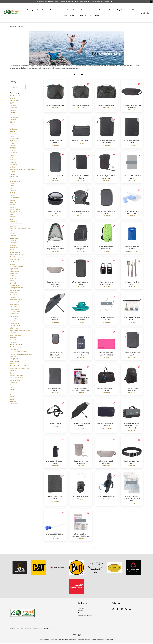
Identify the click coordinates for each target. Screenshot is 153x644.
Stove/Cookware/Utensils (18, 255)
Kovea (12, 386)
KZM (12, 158)
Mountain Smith (15, 182)
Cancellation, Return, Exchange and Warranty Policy (99, 640)
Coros (12, 116)
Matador (13, 180)
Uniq (11, 220)
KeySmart (13, 161)
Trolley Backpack (15, 260)
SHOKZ (12, 194)
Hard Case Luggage (16, 345)
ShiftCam (13, 203)
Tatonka (12, 206)
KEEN (12, 187)
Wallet (12, 277)
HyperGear (13, 153)
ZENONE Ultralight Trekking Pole (20, 229)
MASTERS (13, 405)
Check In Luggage (16, 326)
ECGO (12, 127)
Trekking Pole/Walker (17, 376)
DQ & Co (13, 123)
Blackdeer (13, 106)
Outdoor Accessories (89, 10)
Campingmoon (15, 118)
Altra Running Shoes (16, 97)
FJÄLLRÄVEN (14, 139)
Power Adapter (15, 310)
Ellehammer (14, 130)
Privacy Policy (61, 640)
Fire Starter (14, 319)
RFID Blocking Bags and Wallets (20, 331)
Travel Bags (42, 10)
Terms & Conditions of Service (48, 640)
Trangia (12, 217)
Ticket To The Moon (16, 213)
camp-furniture (14, 393)
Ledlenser (13, 168)
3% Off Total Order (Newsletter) (20, 369)
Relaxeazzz (14, 402)
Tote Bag (13, 251)
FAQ (91, 16)
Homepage (30, 10)
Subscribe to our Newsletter (85, 616)
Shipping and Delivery (79, 640)
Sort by (13, 82)
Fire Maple (13, 135)
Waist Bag (13, 322)
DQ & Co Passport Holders (18, 352)
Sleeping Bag (14, 248)
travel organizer (15, 362)
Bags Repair (121, 10)
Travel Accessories (57, 10)
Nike (11, 232)
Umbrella (13, 298)
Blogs (97, 16)
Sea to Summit (15, 199)
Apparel (12, 397)
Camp (12, 374)
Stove (12, 364)
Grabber (13, 151)
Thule (12, 215)
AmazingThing (14, 101)
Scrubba (13, 201)
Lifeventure (13, 163)
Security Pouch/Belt (16, 300)
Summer (13, 196)
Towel (12, 281)
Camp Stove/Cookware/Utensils (20, 367)
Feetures (13, 132)
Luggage (13, 265)
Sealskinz (13, 191)
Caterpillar (13, 111)
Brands (103, 10)
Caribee (12, 113)
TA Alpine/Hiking (15, 381)
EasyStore (48, 629)
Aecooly (13, 99)
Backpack (13, 236)
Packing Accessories (16, 289)
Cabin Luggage (15, 324)
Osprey (12, 184)
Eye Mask (13, 284)
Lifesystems (14, 165)
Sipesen (13, 234)
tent (11, 395)
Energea (13, 390)
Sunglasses (14, 333)
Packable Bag (14, 315)
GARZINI (13, 149)
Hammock (13, 371)
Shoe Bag (13, 357)
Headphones (14, 360)
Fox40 (12, 137)
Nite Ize (12, 175)
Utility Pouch (14, 329)
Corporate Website (69, 16)
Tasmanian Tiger (15, 210)
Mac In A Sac (14, 177)
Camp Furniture (15, 291)
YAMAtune (13, 227)
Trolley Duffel (14, 274)
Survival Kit (14, 307)
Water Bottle (14, 279)
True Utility (13, 208)
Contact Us (82, 16)
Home (12, 27)
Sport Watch (14, 350)
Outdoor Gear (73, 10)
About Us (132, 10)
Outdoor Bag (14, 239)
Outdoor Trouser (15, 312)
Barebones (13, 108)
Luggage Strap (15, 286)
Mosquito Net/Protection (17, 303)
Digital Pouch (14, 270)
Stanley (12, 388)
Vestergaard (14, 222)
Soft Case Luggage (16, 348)
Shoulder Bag (14, 244)
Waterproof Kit (14, 305)
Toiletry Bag (14, 293)
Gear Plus (13, 146)
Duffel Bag (13, 241)
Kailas (12, 156)
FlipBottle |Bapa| (15, 142)
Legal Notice (69, 640)
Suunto (12, 400)
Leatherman (14, 383)
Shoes (12, 262)
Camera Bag (14, 317)
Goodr (12, 144)
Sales (112, 10)
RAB (11, 189)
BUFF (12, 104)
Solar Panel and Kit (16, 336)
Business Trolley (15, 272)
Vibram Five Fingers (16, 225)
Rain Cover (14, 343)
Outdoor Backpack (16, 341)
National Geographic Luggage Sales (21, 355)
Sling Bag (13, 246)
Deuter (12, 125)
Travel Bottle (14, 296)
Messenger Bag (15, 253)
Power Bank (14, 338)
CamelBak (13, 120)
